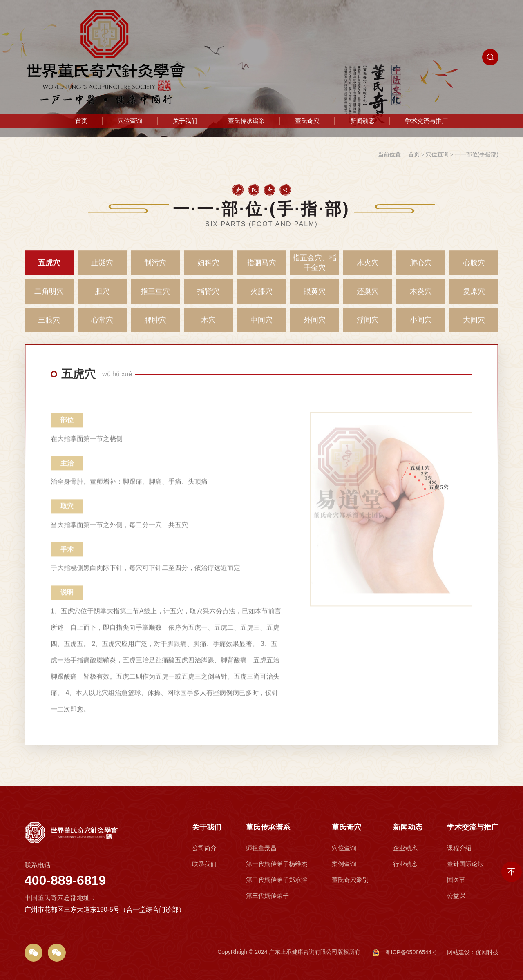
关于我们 (185, 121)
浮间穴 (368, 325)
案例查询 (346, 901)
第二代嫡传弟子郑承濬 (276, 912)
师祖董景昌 (267, 891)
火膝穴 (261, 297)
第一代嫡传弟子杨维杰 (276, 901)
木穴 (208, 325)
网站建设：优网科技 (473, 952)
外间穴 (315, 325)
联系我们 (205, 901)
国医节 (462, 912)
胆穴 (102, 297)
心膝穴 (474, 268)
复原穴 (474, 297)
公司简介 (205, 891)
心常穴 (102, 325)
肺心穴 (421, 268)
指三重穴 (155, 297)
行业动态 (406, 901)
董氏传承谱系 (246, 121)
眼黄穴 (315, 297)
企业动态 (406, 891)
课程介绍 (464, 891)
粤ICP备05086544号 (405, 953)
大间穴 (474, 325)
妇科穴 (208, 268)
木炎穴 (421, 297)
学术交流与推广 (426, 121)
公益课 (462, 922)
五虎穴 (49, 268)
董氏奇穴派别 (350, 912)
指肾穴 (208, 297)
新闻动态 (362, 121)
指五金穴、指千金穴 (315, 268)
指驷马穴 (261, 268)
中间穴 (261, 325)
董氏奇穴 (307, 121)
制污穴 (155, 268)
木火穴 (368, 268)
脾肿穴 (155, 325)
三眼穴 (49, 325)
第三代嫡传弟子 (271, 922)
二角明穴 (49, 297)
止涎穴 (102, 268)
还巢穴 (368, 297)
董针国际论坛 (468, 901)
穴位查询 (130, 121)
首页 (81, 121)
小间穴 (421, 325)
